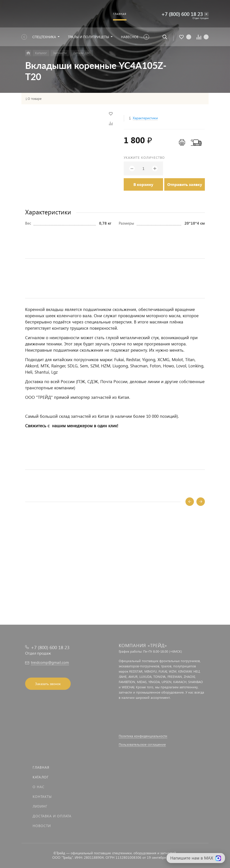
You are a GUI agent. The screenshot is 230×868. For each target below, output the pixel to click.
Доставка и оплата (52, 816)
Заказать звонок (48, 684)
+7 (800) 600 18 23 (182, 14)
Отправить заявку (185, 184)
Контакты (42, 796)
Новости (42, 826)
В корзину (143, 184)
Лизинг (40, 806)
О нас (39, 787)
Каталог (41, 777)
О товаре (35, 99)
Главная (41, 767)
